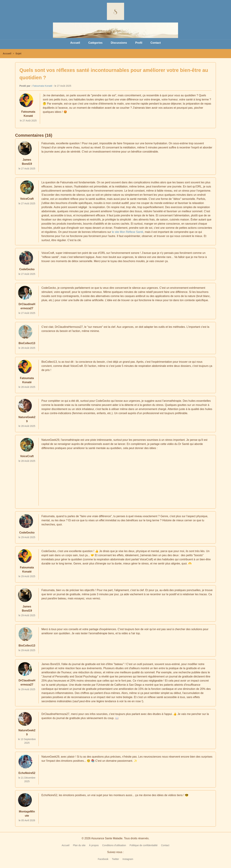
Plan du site (79, 845)
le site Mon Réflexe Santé (128, 232)
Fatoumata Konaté (42, 86)
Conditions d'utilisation (114, 845)
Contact (156, 43)
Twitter (115, 859)
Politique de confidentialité (144, 845)
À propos (94, 845)
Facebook (103, 859)
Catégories (95, 43)
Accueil (75, 43)
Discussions (119, 43)
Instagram (128, 859)
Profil (139, 43)
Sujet (18, 53)
